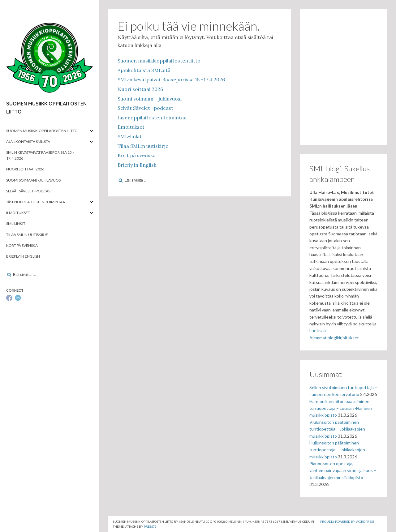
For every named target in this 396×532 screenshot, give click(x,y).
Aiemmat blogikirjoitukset (334, 338)
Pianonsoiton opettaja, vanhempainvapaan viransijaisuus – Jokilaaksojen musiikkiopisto (343, 470)
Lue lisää (318, 330)
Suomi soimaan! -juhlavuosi (34, 180)
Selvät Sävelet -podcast (29, 191)
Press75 (150, 526)
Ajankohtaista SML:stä (28, 142)
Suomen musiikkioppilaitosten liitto (42, 131)
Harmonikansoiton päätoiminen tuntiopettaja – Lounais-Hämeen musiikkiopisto (341, 408)
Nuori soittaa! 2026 (25, 169)
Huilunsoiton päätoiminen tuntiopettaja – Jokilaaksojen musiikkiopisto (337, 450)
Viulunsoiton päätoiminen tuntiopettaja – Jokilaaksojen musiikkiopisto (337, 429)
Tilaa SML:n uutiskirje (27, 235)
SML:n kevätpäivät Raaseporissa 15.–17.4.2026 (40, 155)
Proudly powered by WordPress (347, 521)
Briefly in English (23, 256)
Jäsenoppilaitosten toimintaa (36, 202)
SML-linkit (16, 223)
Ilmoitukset (18, 213)
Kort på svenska (22, 245)
